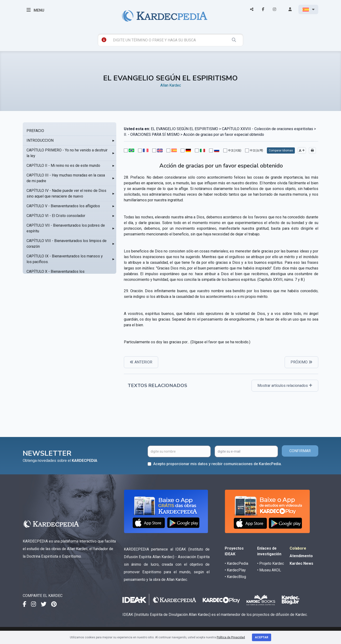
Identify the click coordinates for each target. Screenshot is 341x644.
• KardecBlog (235, 577)
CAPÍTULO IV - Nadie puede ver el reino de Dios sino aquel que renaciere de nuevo (66, 193)
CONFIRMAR (300, 451)
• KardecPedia (236, 563)
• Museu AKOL (269, 570)
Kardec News (301, 563)
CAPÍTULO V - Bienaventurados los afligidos (63, 206)
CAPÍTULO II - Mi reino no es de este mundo (63, 165)
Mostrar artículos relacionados (285, 386)
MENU (35, 10)
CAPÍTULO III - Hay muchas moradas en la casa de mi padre (66, 178)
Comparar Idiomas (281, 150)
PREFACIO (35, 131)
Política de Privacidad (231, 637)
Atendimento (301, 556)
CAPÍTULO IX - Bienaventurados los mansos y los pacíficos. (65, 259)
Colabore (298, 548)
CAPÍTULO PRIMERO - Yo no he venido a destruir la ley (67, 153)
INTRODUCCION (40, 140)
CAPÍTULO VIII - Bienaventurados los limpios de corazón (67, 244)
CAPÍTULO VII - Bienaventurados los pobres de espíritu (66, 228)
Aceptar (262, 637)
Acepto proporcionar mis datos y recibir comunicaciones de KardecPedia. (218, 464)
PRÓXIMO (301, 362)
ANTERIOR (141, 362)
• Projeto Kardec (271, 563)
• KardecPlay (235, 570)
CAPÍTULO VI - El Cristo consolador (56, 216)
